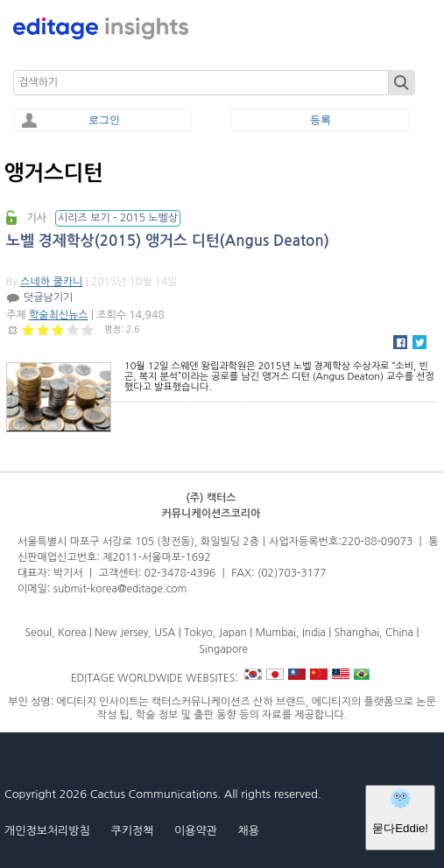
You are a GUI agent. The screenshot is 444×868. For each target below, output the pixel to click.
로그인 (104, 120)
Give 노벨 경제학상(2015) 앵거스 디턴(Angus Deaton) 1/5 (28, 329)
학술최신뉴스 (59, 315)
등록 (321, 120)
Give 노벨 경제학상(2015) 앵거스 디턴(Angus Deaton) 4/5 (73, 329)
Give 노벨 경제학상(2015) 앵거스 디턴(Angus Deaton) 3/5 (58, 329)
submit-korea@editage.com (120, 589)
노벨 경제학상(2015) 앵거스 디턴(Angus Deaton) (168, 241)
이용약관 (196, 831)
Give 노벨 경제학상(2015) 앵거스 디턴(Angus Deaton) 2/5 (43, 329)
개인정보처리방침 (47, 831)
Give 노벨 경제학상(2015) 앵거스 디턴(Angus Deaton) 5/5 (88, 329)
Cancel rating (14, 329)
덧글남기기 (48, 297)
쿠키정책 (132, 831)
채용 (248, 831)
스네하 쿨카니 (51, 282)
